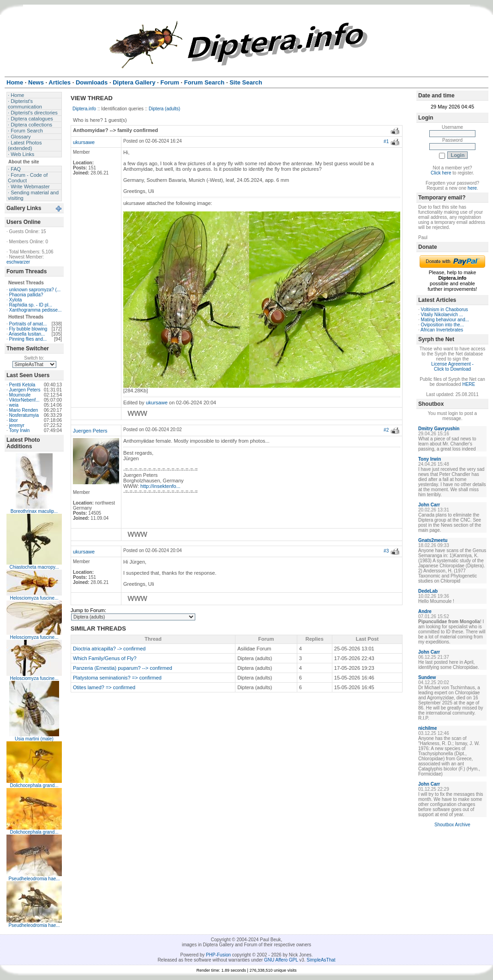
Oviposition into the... (442, 325)
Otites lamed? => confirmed (104, 687)
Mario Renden (24, 410)
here (472, 188)
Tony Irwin (19, 430)
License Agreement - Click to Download (452, 367)
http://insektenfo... (160, 486)
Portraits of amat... (28, 324)
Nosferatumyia (24, 415)
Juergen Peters (25, 390)
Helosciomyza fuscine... (34, 598)
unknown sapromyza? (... (35, 290)
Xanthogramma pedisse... (36, 310)
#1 (386, 141)
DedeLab (428, 591)
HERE (469, 384)
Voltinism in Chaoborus (445, 310)
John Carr (429, 505)
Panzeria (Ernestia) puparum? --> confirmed (123, 668)
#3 (386, 551)
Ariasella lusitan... (27, 334)
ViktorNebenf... (24, 400)
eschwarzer (18, 262)
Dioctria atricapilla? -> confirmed (109, 649)
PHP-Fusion (218, 955)
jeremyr (17, 425)
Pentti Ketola (22, 385)
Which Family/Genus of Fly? (105, 658)
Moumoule (20, 395)
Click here (441, 173)
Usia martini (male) (34, 739)
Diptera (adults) (164, 109)
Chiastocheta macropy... (34, 567)
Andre (425, 611)
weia (14, 405)
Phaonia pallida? (26, 295)
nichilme (428, 728)
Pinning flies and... (28, 339)
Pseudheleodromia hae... (34, 879)
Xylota (16, 300)
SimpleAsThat (321, 960)
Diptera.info (84, 109)
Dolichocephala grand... (34, 785)
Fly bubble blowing (28, 329)
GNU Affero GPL (281, 960)
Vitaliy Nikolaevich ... (442, 315)
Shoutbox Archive (452, 825)
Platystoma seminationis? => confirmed (117, 678)
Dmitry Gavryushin (439, 429)
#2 (386, 430)
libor (14, 420)
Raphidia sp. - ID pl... (31, 305)
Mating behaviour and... (445, 320)
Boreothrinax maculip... (34, 511)
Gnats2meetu (433, 540)
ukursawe (84, 142)
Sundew (427, 677)
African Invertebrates (442, 330)
